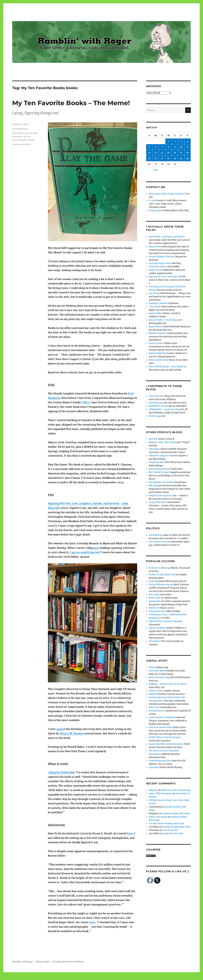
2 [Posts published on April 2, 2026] (175, 141)
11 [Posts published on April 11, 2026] (187, 147)
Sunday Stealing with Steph (176, 813)
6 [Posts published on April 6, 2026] (156, 147)
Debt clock (154, 707)
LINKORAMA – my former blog (164, 409)
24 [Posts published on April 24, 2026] (181, 158)
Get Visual (154, 293)
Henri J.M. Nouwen (72, 733)
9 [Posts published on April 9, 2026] (175, 147)
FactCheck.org (156, 535)
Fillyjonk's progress (159, 456)
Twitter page (155, 416)
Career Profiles (156, 691)
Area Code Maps (157, 671)
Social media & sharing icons (84, 978)
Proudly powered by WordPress (68, 962)
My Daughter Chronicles (161, 482)
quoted (61, 729)
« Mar (155, 170)
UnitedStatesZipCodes (160, 761)
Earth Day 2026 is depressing (176, 790)
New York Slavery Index (161, 727)
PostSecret (154, 608)
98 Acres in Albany (158, 568)
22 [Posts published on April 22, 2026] (168, 158)
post (96, 548)
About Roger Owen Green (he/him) (166, 194)
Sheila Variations (157, 628)
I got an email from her (85, 552)
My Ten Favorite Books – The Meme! (71, 103)
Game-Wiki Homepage (160, 794)
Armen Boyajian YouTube (162, 257)
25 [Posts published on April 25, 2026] (187, 158)
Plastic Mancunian (158, 817)
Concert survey (170, 830)
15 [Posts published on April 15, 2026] (168, 153)
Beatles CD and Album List (162, 575)
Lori (151, 823)
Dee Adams (154, 449)
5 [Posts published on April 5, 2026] (149, 147)
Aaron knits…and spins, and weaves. (167, 237)
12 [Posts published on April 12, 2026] (149, 153)
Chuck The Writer (158, 267)
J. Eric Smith (155, 307)
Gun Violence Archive (160, 542)
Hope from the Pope (173, 833)
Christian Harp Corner (160, 263)
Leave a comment (22, 144)
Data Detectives (157, 396)
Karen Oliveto (156, 327)
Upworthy (154, 767)
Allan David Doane (22, 133)
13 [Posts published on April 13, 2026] (156, 153)
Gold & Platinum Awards (161, 585)
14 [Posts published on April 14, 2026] (162, 153)
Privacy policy (156, 210)
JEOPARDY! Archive (159, 406)
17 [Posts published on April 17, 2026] (181, 153)
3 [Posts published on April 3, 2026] (181, 141)
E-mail (152, 200)
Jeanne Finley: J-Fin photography (166, 320)
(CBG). (85, 402)
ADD (151, 800)
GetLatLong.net (157, 711)
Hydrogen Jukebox (158, 303)
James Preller (155, 313)
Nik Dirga (154, 486)
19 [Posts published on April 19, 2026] (149, 158)
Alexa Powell (155, 247)
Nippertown (155, 601)
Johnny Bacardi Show (160, 469)
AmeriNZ (153, 439)
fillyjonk (153, 790)
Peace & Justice (156, 343)
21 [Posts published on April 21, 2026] (162, 158)
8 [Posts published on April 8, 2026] (168, 147)
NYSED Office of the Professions (165, 737)
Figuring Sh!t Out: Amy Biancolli (165, 277)
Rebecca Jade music (159, 360)
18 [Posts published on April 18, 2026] (187, 153)
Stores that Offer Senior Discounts (166, 744)
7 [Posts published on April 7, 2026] (162, 147)
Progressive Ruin (157, 611)
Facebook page (156, 403)
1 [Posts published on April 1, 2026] (168, 141)
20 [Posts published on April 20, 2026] (156, 158)
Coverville (154, 581)
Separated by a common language (166, 621)
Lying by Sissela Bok (61, 772)
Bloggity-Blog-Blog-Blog (162, 442)
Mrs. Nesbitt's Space (159, 472)
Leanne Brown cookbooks (162, 717)
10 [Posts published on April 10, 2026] (181, 147)
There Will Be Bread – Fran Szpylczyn (168, 367)
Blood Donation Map (159, 677)
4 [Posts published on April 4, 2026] (188, 141)
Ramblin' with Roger (23, 962)
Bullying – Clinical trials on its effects (168, 684)
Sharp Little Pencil (158, 502)
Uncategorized (20, 129)
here (130, 833)
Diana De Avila (156, 270)
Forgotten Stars (157, 462)
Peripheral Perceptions (160, 496)
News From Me (156, 598)
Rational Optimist (158, 353)
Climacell (153, 694)
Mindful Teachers (158, 333)
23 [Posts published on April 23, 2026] (175, 158)
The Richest (155, 641)
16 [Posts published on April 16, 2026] (175, 153)
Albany (152, 667)
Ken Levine (154, 595)
